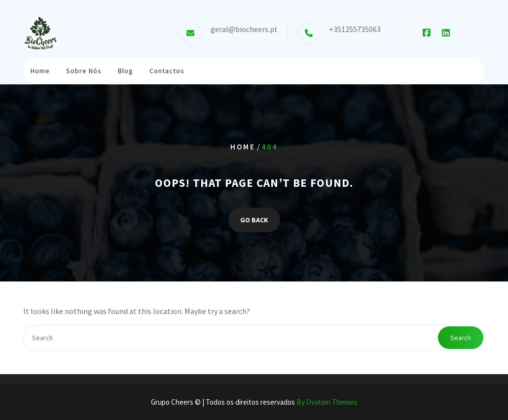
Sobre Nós (84, 70)
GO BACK (254, 220)
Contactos (167, 70)
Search (461, 338)
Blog (126, 70)
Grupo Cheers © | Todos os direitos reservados (254, 402)
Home (40, 70)
